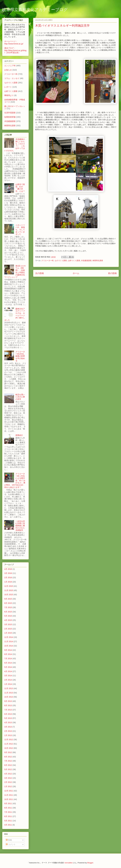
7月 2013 (8, 710)
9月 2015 (8, 599)
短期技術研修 (10, 117)
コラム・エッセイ (12, 78)
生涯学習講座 (10, 113)
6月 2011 (8, 816)
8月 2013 (8, 705)
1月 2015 (8, 633)
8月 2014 (8, 654)
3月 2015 (8, 624)
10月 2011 (9, 799)
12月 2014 (9, 637)
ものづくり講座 (61, 261)
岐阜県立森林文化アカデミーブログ (35, 10)
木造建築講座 (86, 261)
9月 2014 (8, 650)
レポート (8, 87)
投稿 (9, 840)
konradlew (69, 863)
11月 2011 (9, 795)
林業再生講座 (98, 261)
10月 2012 (9, 748)
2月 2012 (8, 782)
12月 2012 (9, 740)
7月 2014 (8, 659)
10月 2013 (9, 697)
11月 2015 (9, 590)
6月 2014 (8, 663)
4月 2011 (8, 825)
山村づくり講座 (74, 261)
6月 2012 (8, 765)
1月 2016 (8, 582)
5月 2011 (8, 821)
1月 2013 (8, 735)
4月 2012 (8, 774)
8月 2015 (8, 603)
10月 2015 (9, 595)
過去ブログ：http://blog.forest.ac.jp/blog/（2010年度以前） (15, 50)
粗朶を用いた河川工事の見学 (20, 397)
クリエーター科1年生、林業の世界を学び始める (21, 356)
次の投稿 (40, 273)
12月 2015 (9, 586)
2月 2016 (8, 578)
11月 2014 (9, 641)
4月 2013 (8, 722)
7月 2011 (8, 812)
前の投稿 (112, 273)
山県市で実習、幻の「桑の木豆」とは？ (20, 188)
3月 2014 (8, 676)
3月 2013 (8, 727)
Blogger (90, 863)
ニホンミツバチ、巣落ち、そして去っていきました (20, 230)
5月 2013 (8, 718)
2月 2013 (8, 731)
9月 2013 (8, 701)
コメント (11, 844)
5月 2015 (8, 616)
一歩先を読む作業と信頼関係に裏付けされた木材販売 (20, 526)
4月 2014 (8, 671)
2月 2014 (8, 680)
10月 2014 (9, 646)
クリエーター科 (48, 261)
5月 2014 (8, 667)
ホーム (76, 273)
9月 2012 (8, 752)
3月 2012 (8, 778)
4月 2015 (8, 620)
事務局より (9, 95)
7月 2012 (8, 761)
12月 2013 (9, 688)
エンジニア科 (10, 66)
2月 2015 (8, 629)
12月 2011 (9, 791)
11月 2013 (9, 693)
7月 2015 (8, 607)
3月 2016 (8, 573)
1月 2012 (8, 786)
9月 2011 (8, 803)
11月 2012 (9, 744)
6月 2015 (8, 612)
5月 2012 (8, 769)
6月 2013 (8, 714)
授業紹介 (19, 435)
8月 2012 (8, 757)
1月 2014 (8, 684)
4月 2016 (8, 569)
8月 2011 (8, 808)
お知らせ (8, 70)
